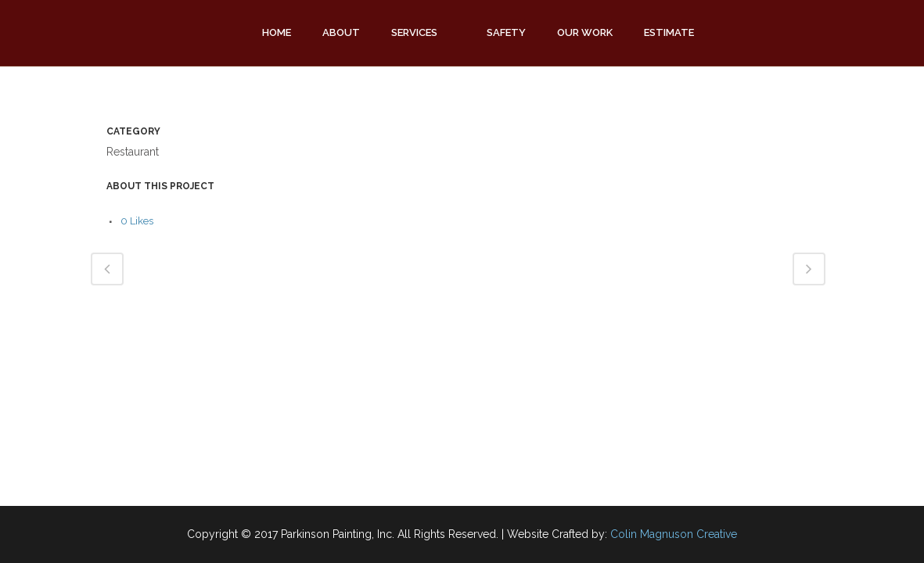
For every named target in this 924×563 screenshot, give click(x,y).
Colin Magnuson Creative (674, 534)
